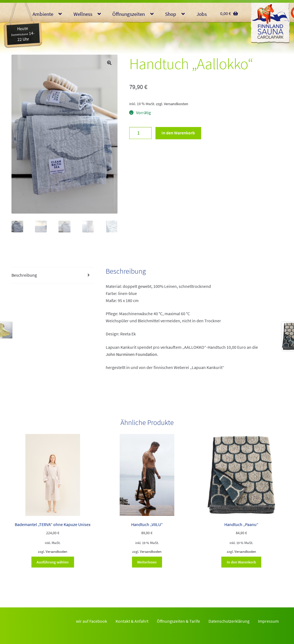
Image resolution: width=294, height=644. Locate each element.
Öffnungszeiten (129, 14)
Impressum (268, 621)
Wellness (83, 14)
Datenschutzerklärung (229, 621)
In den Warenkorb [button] (241, 562)
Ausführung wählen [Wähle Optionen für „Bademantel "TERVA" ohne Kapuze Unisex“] (53, 562)
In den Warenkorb (178, 133)
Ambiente (43, 14)
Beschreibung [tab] (24, 275)
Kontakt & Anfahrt (132, 621)
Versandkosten (176, 104)
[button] (109, 63)
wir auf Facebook (92, 621)
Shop (171, 14)
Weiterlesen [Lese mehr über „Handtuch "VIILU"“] (147, 562)
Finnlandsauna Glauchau (270, 23)
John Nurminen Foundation (131, 354)
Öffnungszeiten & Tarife (178, 621)
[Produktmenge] (140, 133)
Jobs (202, 14)
